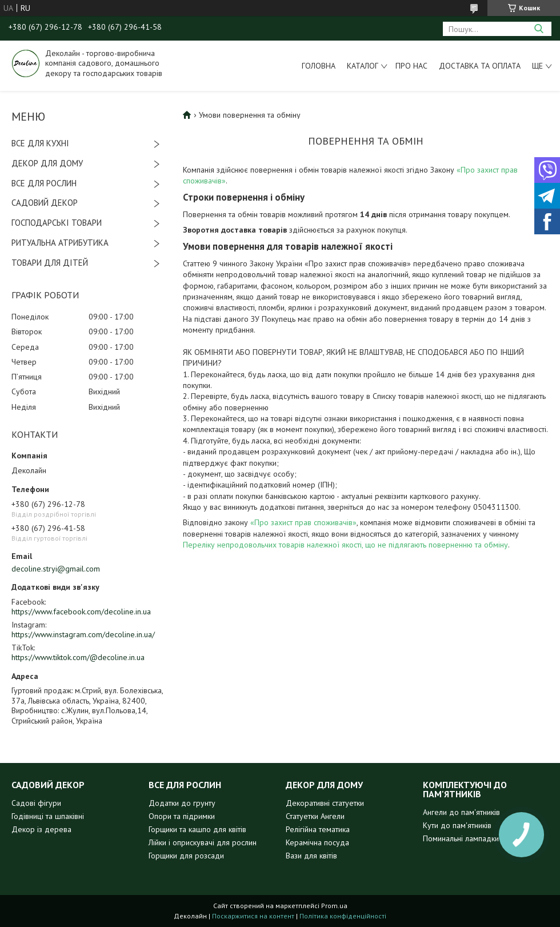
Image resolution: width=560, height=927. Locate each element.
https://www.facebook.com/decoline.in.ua (81, 612)
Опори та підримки (182, 816)
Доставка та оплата (480, 66)
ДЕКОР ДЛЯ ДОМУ (47, 163)
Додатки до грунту (182, 803)
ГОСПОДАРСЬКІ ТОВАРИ (57, 223)
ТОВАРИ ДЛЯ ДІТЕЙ (50, 263)
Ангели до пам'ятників (461, 812)
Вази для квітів (311, 856)
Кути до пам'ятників (457, 825)
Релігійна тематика (318, 829)
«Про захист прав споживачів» (303, 522)
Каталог (363, 66)
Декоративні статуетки (325, 803)
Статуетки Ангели (315, 816)
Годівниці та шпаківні (48, 816)
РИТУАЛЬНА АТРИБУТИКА (60, 243)
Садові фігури (36, 803)
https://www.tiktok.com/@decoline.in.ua (78, 657)
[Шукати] (539, 29)
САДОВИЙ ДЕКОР (45, 203)
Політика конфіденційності (343, 916)
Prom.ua (334, 906)
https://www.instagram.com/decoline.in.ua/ (83, 634)
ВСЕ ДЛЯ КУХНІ (40, 143)
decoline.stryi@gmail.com (56, 569)
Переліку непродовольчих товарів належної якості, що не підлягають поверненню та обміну (345, 545)
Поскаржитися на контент (253, 916)
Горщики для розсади (186, 856)
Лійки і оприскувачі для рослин (203, 842)
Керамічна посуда (317, 842)
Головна (319, 66)
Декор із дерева (41, 829)
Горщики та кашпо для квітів (197, 829)
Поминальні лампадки (461, 838)
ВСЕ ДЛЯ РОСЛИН (44, 183)
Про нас (411, 66)
